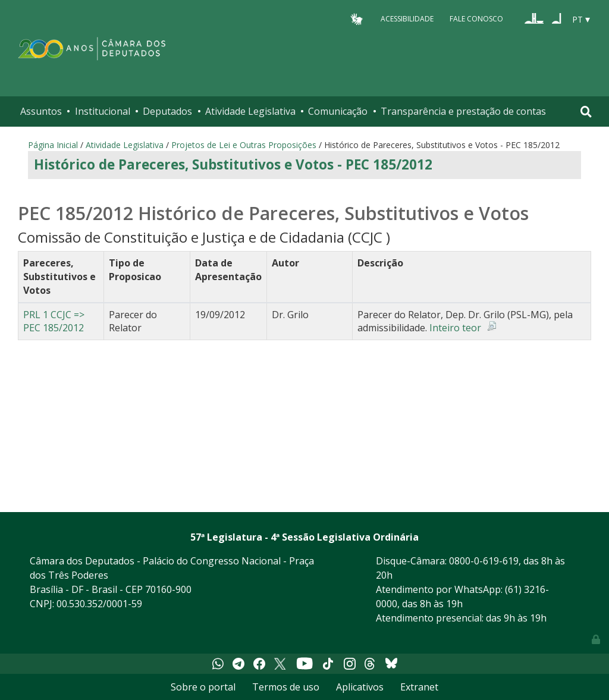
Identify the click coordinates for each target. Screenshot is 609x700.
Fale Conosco (476, 19)
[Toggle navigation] (586, 112)
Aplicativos (360, 687)
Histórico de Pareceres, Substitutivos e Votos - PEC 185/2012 (233, 164)
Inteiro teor (455, 328)
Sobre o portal (203, 687)
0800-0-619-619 (484, 561)
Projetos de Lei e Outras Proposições (244, 145)
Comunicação (338, 111)
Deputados (167, 111)
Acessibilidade (407, 19)
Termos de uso (286, 687)
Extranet (419, 687)
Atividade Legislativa (250, 111)
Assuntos (41, 111)
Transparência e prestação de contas (463, 111)
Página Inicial (53, 145)
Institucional (103, 111)
